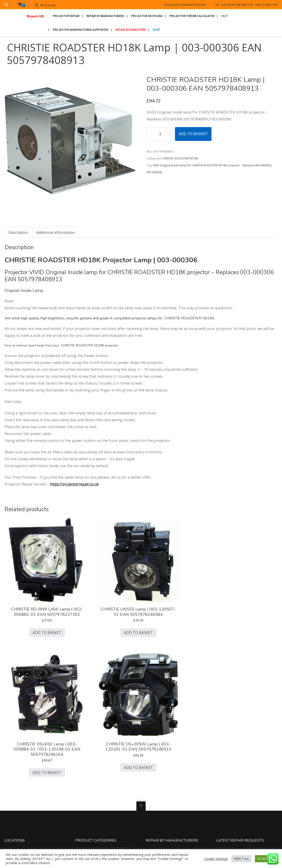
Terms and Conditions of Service (185, 5)
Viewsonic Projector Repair (166, 790)
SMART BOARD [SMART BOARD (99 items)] (86, 808)
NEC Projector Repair (163, 757)
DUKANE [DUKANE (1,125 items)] (106, 731)
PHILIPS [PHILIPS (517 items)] (102, 774)
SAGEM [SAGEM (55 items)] (82, 791)
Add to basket (193, 134)
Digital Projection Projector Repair (171, 724)
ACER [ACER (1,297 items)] (90, 697)
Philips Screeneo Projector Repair (171, 768)
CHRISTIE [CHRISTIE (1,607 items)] (83, 714)
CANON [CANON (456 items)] (100, 706)
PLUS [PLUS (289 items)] (115, 774)
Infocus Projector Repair (165, 740)
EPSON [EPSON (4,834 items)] (82, 740)
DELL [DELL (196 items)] (80, 723)
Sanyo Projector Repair (164, 779)
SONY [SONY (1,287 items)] (104, 808)
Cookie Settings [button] (216, 859)
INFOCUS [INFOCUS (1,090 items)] (98, 748)
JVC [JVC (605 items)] (112, 748)
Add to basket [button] (35, 614)
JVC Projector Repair (162, 746)
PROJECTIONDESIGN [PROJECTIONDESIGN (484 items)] (89, 782)
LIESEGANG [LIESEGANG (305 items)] (115, 757)
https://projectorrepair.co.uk (74, 484)
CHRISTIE (168, 159)
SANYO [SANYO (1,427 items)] (114, 791)
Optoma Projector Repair (166, 762)
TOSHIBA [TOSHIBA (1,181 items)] (118, 808)
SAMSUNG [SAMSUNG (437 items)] (98, 791)
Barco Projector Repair (164, 702)
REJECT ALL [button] (241, 859)
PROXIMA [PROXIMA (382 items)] (113, 782)
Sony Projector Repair (163, 784)
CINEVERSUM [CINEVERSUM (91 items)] (102, 714)
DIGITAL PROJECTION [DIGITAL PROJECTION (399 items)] (101, 723)
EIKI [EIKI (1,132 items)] (119, 731)
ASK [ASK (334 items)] (102, 697)
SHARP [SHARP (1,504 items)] (100, 799)
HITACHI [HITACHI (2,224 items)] (82, 748)
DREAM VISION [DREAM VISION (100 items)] (86, 731)
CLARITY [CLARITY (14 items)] (120, 714)
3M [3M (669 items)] (79, 697)
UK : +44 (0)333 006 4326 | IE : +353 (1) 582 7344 (246, 5)
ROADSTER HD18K (186, 159)
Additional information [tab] (55, 233)
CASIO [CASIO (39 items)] (114, 706)
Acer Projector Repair (163, 696)
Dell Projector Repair (163, 718)
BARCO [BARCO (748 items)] (114, 697)
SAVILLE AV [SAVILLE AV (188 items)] (84, 799)
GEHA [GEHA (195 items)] (95, 740)
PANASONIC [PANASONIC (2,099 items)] (84, 774)
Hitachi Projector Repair (165, 735)
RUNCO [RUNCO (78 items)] (128, 782)
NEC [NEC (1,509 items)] (99, 765)
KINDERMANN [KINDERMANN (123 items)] (86, 757)
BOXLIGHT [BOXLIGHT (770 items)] (83, 706)
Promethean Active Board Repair (170, 773)
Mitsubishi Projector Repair (167, 751)
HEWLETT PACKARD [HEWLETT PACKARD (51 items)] (115, 740)
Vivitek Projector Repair (164, 795)
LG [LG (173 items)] (101, 757)
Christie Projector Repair (165, 713)
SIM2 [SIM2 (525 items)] (112, 799)
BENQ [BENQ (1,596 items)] (127, 697)
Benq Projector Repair (164, 707)
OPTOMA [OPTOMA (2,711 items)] (113, 765)
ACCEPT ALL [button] (266, 859)
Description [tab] (18, 233)
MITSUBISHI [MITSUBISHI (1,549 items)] (84, 765)
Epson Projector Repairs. (165, 729)
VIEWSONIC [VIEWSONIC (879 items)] (84, 816)
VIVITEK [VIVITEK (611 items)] (101, 816)
